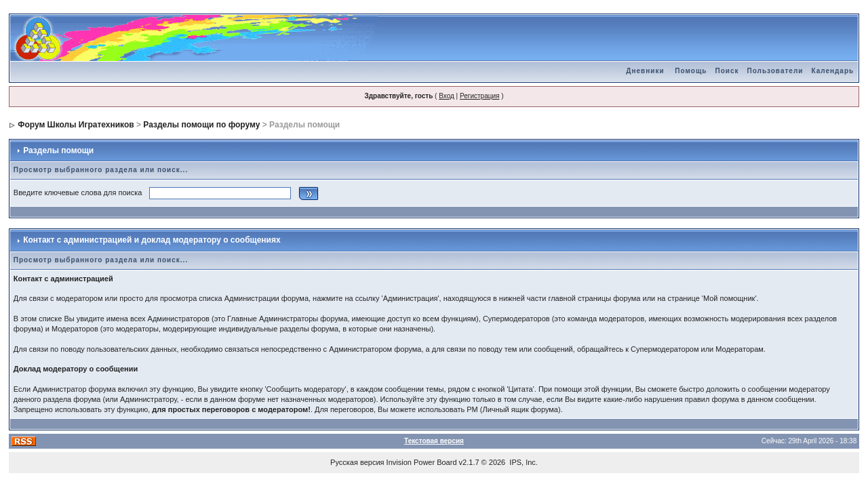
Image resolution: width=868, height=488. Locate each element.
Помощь (691, 71)
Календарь (832, 71)
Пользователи (775, 71)
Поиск (727, 71)
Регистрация (479, 96)
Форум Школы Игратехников (76, 125)
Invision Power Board (422, 462)
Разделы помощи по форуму (201, 125)
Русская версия (357, 462)
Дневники (645, 71)
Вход (447, 96)
